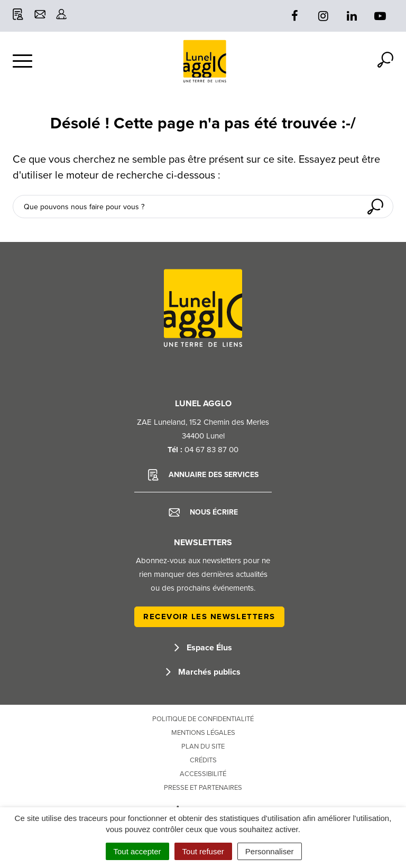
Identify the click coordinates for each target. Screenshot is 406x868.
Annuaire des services (203, 475)
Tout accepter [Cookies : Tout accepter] (137, 851)
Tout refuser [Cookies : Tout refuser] (203, 851)
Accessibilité (203, 774)
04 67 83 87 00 (211, 450)
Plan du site (203, 746)
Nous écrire (203, 512)
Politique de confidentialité (203, 719)
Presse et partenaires (203, 788)
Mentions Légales (203, 733)
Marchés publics (203, 672)
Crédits (203, 760)
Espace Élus (203, 648)
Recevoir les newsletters (209, 617)
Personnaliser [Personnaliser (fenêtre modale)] (270, 851)
